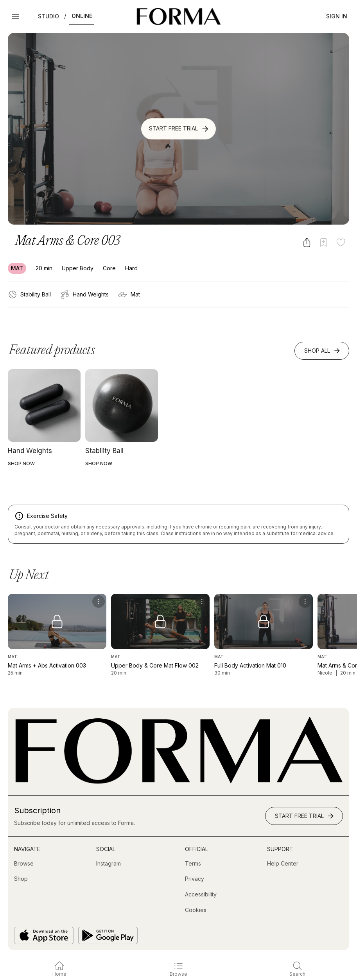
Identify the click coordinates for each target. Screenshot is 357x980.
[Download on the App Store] (44, 935)
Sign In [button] (337, 16)
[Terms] (193, 864)
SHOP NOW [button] (21, 463)
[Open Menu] (16, 16)
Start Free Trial (179, 129)
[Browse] (24, 864)
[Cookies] (196, 910)
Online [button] (82, 16)
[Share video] (307, 242)
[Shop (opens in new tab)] (21, 879)
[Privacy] (195, 879)
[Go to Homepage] (178, 782)
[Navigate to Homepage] (178, 16)
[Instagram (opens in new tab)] (109, 864)
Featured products (52, 351)
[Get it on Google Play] (108, 935)
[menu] (99, 602)
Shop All (323, 351)
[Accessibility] (201, 894)
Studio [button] (48, 16)
